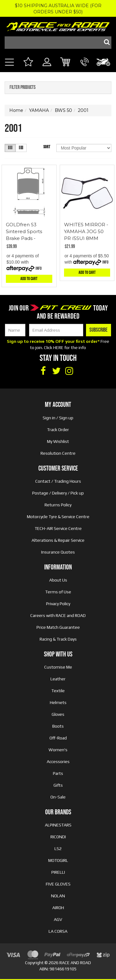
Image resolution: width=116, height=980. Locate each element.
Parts (58, 773)
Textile (58, 691)
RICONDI (58, 837)
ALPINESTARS (58, 825)
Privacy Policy (58, 604)
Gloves (58, 714)
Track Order (58, 430)
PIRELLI (58, 872)
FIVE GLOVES (58, 884)
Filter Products (23, 88)
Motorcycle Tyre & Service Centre (58, 517)
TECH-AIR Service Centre (58, 528)
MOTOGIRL (58, 860)
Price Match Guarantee (58, 627)
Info (39, 268)
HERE (58, 347)
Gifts (58, 785)
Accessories (58, 761)
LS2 (58, 849)
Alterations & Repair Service (58, 540)
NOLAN (58, 896)
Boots (58, 726)
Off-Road (58, 738)
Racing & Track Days (58, 639)
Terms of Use (58, 592)
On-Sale (58, 797)
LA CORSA (58, 931)
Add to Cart (29, 279)
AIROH (58, 908)
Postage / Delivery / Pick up (58, 493)
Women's (58, 750)
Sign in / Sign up (58, 418)
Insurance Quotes (58, 552)
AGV (58, 919)
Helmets (58, 702)
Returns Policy (58, 505)
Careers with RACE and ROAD (58, 615)
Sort (47, 147)
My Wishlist (58, 441)
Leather (58, 679)
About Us (58, 580)
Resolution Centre (58, 453)
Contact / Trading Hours (58, 481)
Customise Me (58, 667)
